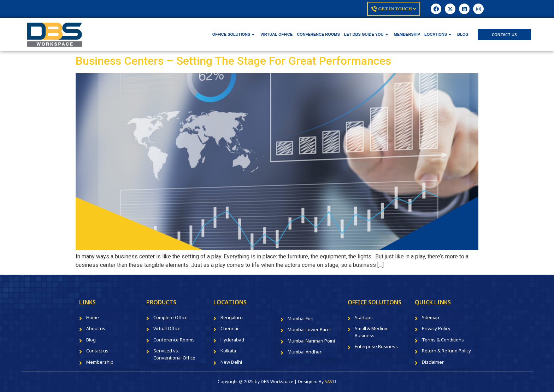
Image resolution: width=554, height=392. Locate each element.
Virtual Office (167, 328)
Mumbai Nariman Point (311, 341)
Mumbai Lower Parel (309, 329)
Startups (364, 317)
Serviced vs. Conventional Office (174, 354)
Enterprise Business (376, 346)
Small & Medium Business (372, 332)
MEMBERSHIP (407, 34)
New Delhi (231, 362)
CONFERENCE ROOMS (318, 34)
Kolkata (228, 351)
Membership (100, 362)
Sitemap (431, 317)
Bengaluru (232, 317)
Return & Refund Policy (446, 351)
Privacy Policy (436, 328)
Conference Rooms (174, 340)
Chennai (229, 328)
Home (93, 317)
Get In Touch (394, 9)
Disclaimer (433, 362)
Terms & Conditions (443, 340)
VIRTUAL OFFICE (276, 34)
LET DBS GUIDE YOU (366, 34)
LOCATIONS (438, 34)
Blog (91, 340)
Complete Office (170, 317)
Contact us (97, 351)
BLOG (463, 34)
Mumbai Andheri (305, 352)
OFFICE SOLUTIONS (234, 34)
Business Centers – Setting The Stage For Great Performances (233, 61)
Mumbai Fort (301, 318)
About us (96, 328)
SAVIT (331, 382)
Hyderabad (232, 340)
